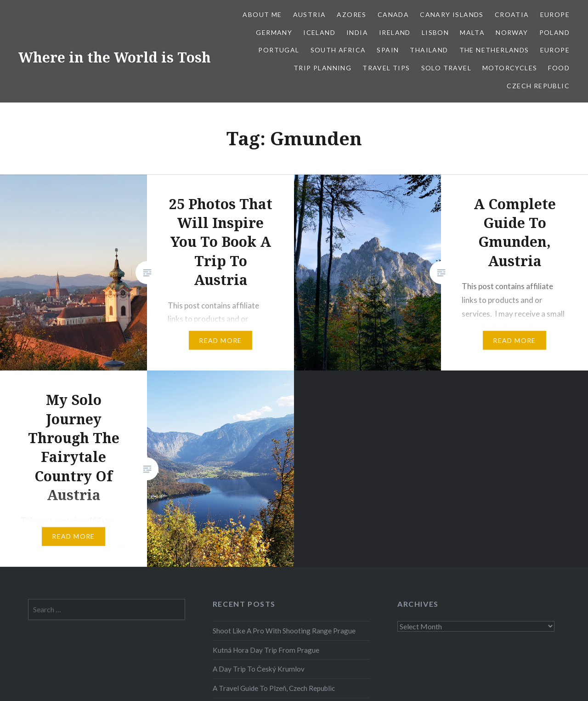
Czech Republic (538, 86)
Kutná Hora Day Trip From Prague (266, 650)
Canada (393, 14)
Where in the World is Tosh (115, 57)
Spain (388, 50)
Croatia (512, 14)
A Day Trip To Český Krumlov (259, 669)
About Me (262, 14)
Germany (274, 32)
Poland (554, 32)
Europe (555, 14)
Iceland (319, 32)
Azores (351, 14)
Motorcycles (510, 68)
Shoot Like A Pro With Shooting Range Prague (284, 631)
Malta (472, 32)
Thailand (429, 50)
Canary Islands (452, 14)
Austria (310, 14)
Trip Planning (322, 68)
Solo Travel (446, 68)
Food (559, 68)
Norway (512, 32)
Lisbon (435, 32)
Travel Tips (386, 68)
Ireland (395, 32)
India (357, 32)
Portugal (279, 50)
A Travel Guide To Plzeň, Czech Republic (274, 688)
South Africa (338, 50)
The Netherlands (494, 50)
